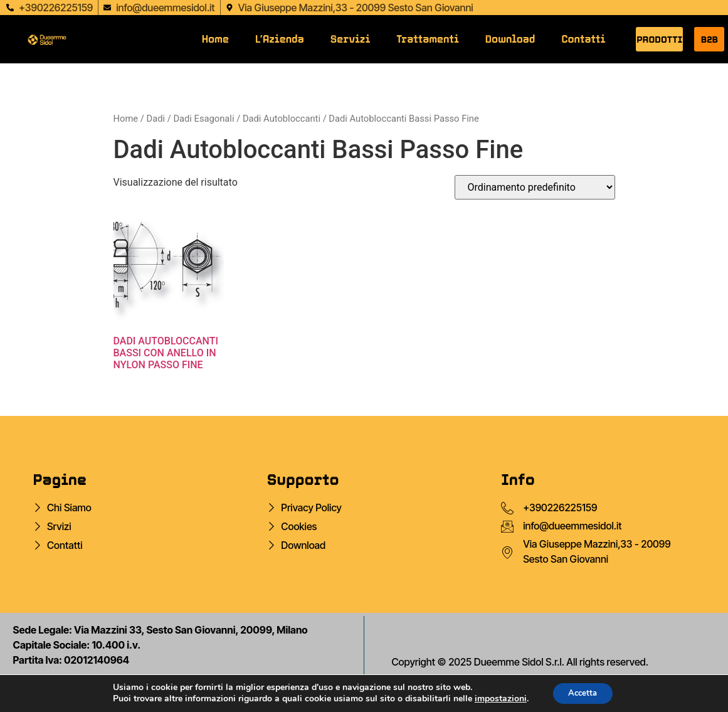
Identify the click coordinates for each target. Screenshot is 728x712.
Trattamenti (428, 39)
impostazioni (496, 698)
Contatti (584, 39)
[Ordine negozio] (535, 187)
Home (215, 39)
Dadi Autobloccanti (282, 119)
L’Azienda (280, 39)
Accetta (583, 692)
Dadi (156, 119)
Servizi (350, 39)
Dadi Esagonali (203, 119)
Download (510, 39)
